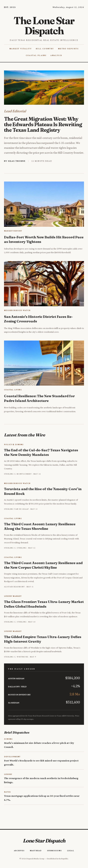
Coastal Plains (36, 55)
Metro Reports (68, 49)
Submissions (54, 851)
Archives (19, 851)
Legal (71, 851)
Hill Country (45, 49)
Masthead (36, 851)
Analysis (56, 55)
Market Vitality (21, 49)
